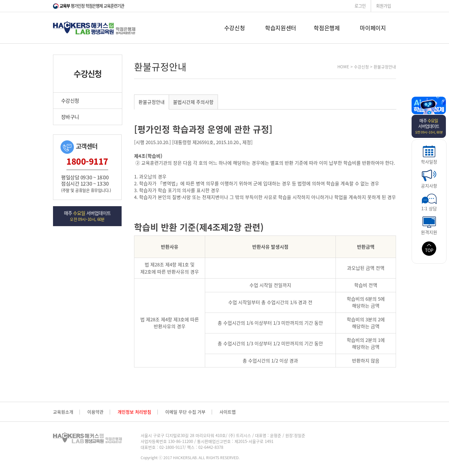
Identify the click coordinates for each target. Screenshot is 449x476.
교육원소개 (63, 412)
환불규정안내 (152, 102)
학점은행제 (327, 28)
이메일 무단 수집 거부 (185, 412)
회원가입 (384, 6)
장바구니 (70, 117)
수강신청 (235, 28)
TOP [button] (429, 249)
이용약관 (95, 412)
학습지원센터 (281, 28)
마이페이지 (373, 28)
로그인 (360, 6)
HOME (343, 67)
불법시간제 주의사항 (193, 102)
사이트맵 (228, 412)
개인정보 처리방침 (134, 412)
